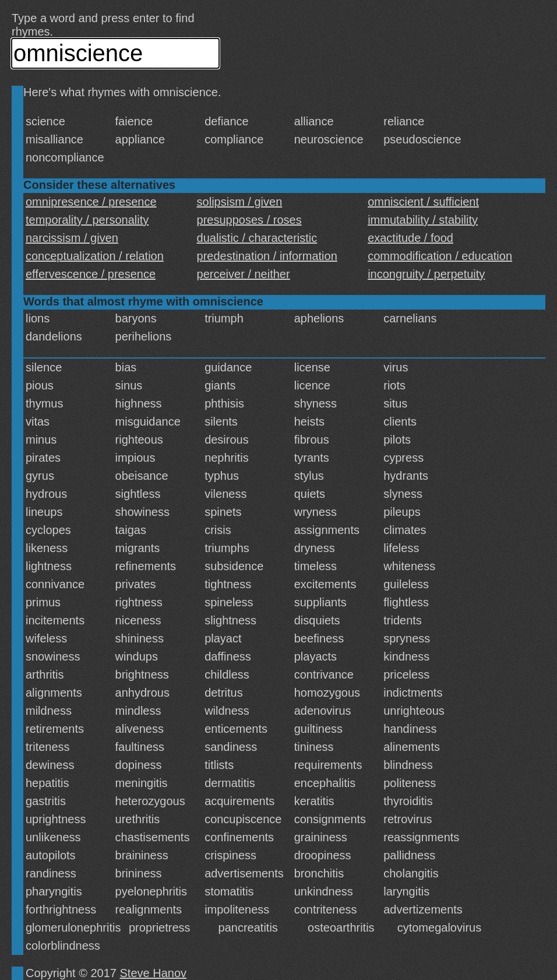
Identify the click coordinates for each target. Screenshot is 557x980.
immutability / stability (423, 220)
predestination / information (267, 256)
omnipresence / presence (91, 202)
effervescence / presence (91, 274)
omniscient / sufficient (423, 202)
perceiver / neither (244, 274)
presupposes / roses (249, 220)
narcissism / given (72, 238)
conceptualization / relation (95, 256)
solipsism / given (240, 202)
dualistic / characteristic (257, 238)
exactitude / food (410, 238)
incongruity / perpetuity (426, 274)
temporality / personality (87, 220)
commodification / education (440, 256)
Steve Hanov (154, 973)
